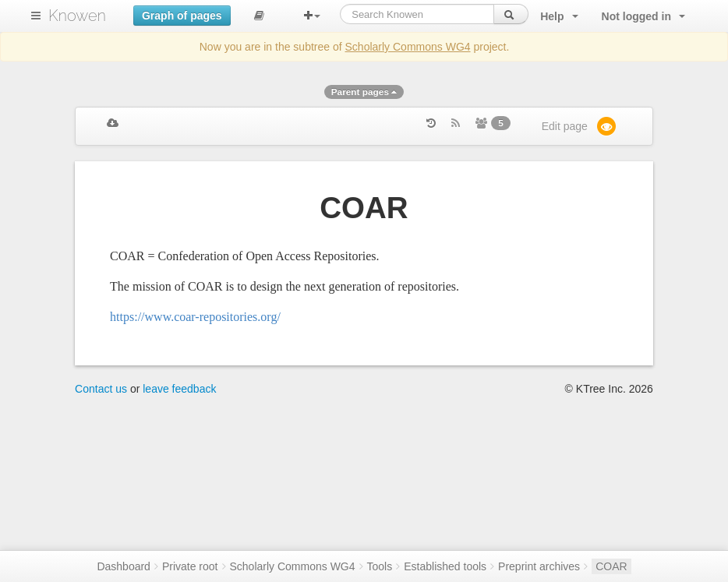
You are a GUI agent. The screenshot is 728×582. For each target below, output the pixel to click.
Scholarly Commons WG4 (408, 47)
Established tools (445, 566)
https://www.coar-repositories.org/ (195, 317)
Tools (380, 566)
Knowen (77, 16)
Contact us (101, 389)
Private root (190, 566)
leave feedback (179, 389)
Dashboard (124, 566)
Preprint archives (539, 566)
